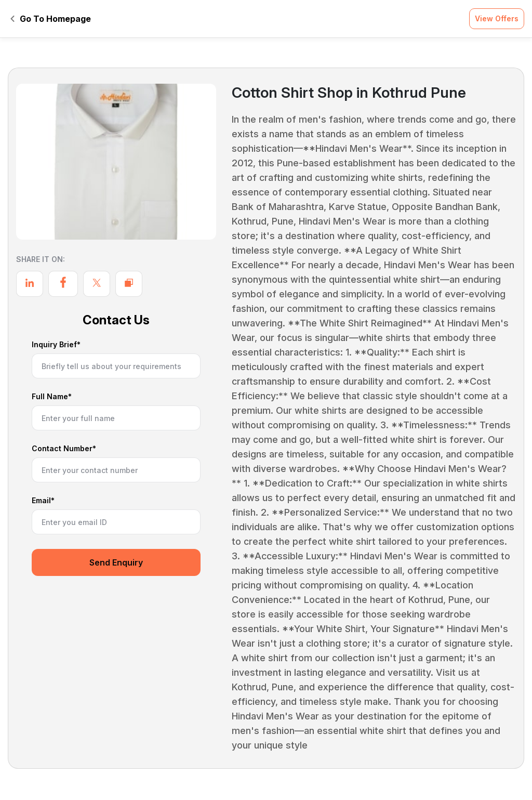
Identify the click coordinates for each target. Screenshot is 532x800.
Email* (43, 501)
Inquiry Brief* (56, 345)
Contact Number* (64, 449)
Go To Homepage (51, 19)
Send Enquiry (116, 562)
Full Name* (52, 397)
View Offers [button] (497, 18)
